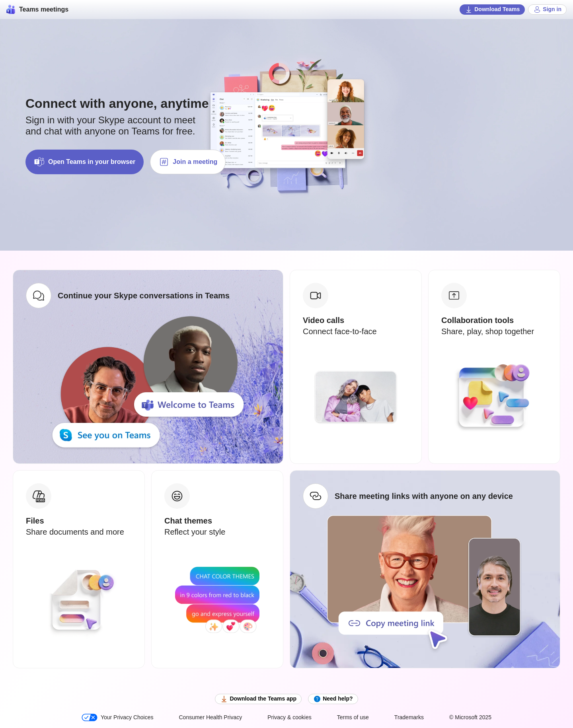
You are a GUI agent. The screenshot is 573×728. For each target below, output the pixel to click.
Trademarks (409, 717)
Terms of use (353, 717)
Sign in (547, 10)
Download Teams (492, 10)
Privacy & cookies (289, 717)
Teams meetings (37, 10)
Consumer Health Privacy (210, 717)
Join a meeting (188, 162)
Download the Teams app (258, 699)
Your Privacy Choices (118, 717)
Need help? (333, 699)
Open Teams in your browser (85, 162)
